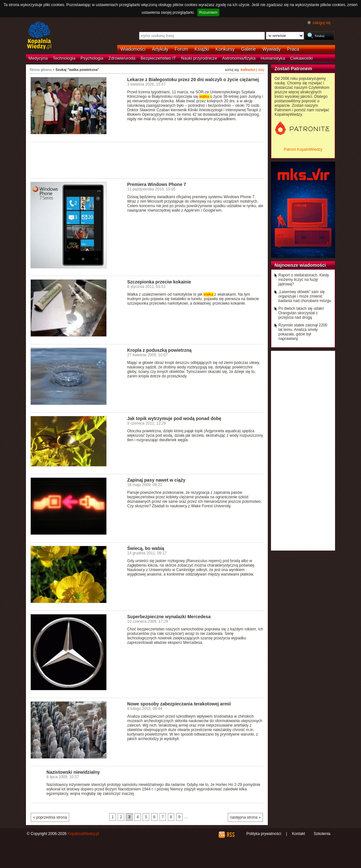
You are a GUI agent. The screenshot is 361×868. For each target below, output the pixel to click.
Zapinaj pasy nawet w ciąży (156, 480)
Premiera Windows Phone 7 (157, 184)
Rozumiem (208, 13)
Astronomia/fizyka (239, 58)
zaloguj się (322, 23)
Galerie (249, 49)
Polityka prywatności (264, 834)
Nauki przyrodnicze (199, 58)
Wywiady (271, 49)
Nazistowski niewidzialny (73, 772)
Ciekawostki (301, 58)
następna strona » (245, 817)
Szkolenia (322, 834)
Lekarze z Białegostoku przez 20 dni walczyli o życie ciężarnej (193, 80)
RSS (230, 835)
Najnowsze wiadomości (300, 265)
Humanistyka (273, 58)
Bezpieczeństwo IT (158, 58)
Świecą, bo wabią (146, 548)
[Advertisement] (147, 160)
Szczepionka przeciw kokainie (159, 282)
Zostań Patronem (293, 69)
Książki (202, 49)
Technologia (64, 58)
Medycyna (38, 58)
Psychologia (92, 58)
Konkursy (225, 49)
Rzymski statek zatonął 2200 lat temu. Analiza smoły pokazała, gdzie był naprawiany (303, 332)
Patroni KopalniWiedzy (303, 149)
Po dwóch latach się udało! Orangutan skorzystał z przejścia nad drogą (301, 313)
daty (261, 70)
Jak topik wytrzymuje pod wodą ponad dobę (174, 418)
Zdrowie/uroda (122, 58)
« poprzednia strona (50, 817)
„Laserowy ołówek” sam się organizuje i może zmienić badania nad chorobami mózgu (305, 296)
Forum (182, 49)
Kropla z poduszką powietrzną (159, 350)
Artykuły (160, 49)
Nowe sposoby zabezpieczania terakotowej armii (179, 704)
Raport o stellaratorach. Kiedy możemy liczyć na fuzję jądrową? (304, 280)
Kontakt (298, 834)
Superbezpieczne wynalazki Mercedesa (169, 617)
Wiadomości (133, 49)
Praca (293, 49)
